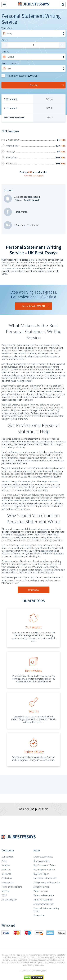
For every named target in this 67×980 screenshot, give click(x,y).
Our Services (7, 857)
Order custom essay (43, 857)
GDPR (4, 895)
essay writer (21, 535)
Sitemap (5, 891)
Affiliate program (9, 900)
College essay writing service (47, 882)
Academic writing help (44, 904)
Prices (4, 861)
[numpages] (33, 45)
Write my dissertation (44, 895)
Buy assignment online (44, 870)
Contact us (7, 878)
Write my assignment (43, 900)
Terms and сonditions (12, 887)
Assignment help (41, 887)
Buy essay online (41, 861)
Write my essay (41, 891)
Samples (6, 865)
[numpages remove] (5, 45)
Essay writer (39, 915)
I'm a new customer (21, 76)
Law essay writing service (45, 878)
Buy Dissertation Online (45, 865)
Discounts (6, 874)
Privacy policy (8, 882)
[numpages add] (62, 45)
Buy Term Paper (41, 874)
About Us (6, 870)
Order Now (33, 590)
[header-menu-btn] (4, 4)
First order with (33, 306)
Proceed (47, 85)
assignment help (49, 551)
